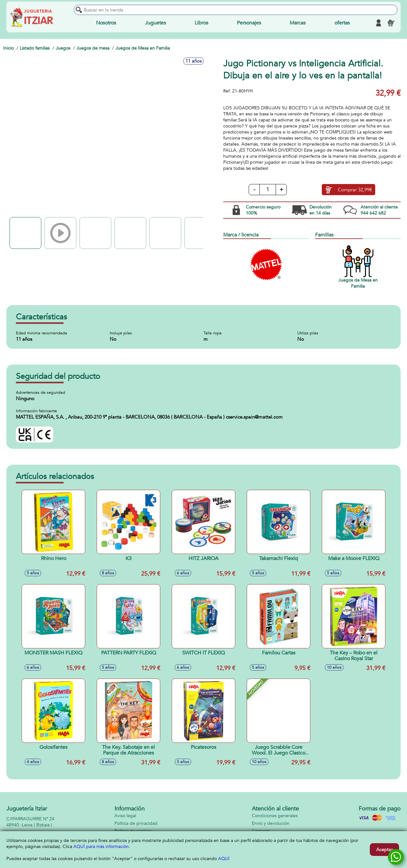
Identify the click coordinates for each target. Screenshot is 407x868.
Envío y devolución (271, 823)
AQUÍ (224, 859)
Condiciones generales (275, 816)
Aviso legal (125, 816)
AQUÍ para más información (101, 847)
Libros (201, 23)
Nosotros (106, 23)
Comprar (355, 190)
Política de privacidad (136, 823)
